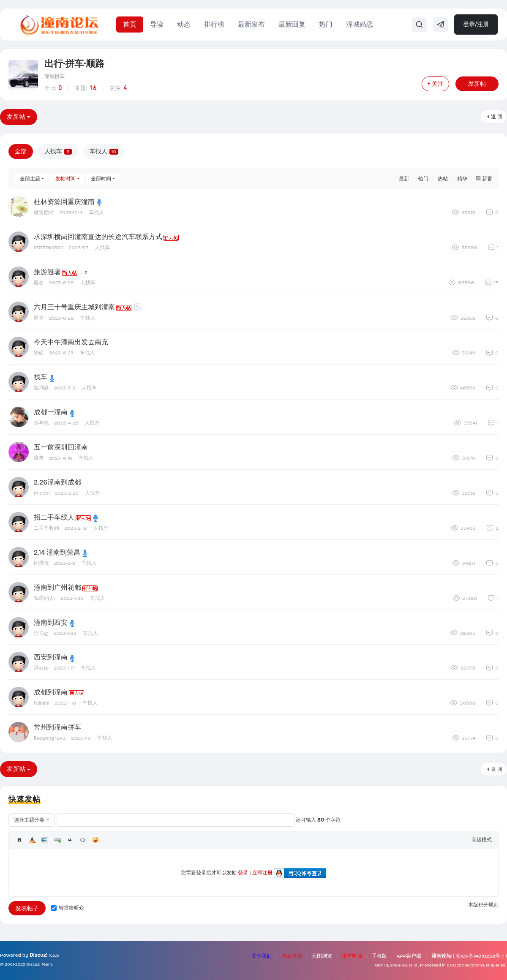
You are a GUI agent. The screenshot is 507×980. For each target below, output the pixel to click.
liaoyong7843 (50, 738)
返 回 (497, 117)
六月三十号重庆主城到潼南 (74, 307)
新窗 (487, 179)
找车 (41, 377)
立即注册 (262, 873)
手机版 (379, 956)
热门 (326, 24)
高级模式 (482, 840)
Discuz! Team (39, 964)
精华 (462, 179)
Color (32, 840)
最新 (404, 179)
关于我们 (262, 956)
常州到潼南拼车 (57, 727)
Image (45, 840)
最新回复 (292, 24)
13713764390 (49, 248)
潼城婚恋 (360, 24)
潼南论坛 (442, 956)
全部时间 (101, 179)
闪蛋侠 (41, 563)
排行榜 (214, 24)
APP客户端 (409, 956)
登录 (243, 873)
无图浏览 (322, 956)
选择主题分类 (29, 820)
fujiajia (42, 703)
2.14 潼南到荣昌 (57, 552)
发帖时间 (65, 179)
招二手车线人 (54, 517)
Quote (70, 840)
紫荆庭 (41, 388)
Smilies (95, 840)
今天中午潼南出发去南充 (71, 342)
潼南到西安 (51, 622)
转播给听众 (68, 908)
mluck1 (42, 493)
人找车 (58, 151)
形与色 (41, 423)
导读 (157, 24)
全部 (21, 151)
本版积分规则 (483, 905)
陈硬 (39, 353)
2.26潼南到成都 (57, 482)
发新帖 (477, 84)
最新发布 (251, 24)
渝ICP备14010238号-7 (480, 956)
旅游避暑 (47, 272)
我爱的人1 (45, 598)
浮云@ (41, 633)
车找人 (104, 151)
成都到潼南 (51, 692)
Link (57, 840)
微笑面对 (44, 212)
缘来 (39, 458)
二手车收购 (46, 528)
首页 (130, 24)
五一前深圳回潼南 (61, 447)
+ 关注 (435, 84)
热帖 (443, 179)
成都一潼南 (51, 412)
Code (83, 840)
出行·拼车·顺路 (74, 64)
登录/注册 (476, 24)
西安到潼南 (51, 657)
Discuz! (38, 955)
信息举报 (292, 956)
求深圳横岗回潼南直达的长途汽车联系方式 (98, 237)
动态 (184, 24)
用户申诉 (352, 956)
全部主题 (30, 179)
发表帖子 (27, 908)
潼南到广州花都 (57, 587)
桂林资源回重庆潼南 (64, 202)
